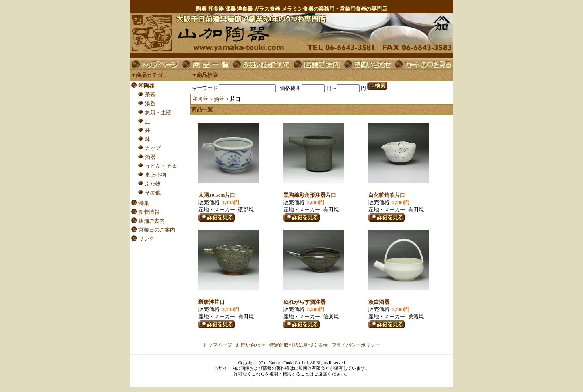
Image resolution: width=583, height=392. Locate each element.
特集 (144, 203)
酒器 (150, 157)
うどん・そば (161, 166)
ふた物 (153, 184)
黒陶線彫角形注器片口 (310, 195)
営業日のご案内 (157, 230)
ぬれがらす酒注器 (304, 302)
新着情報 (149, 212)
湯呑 (150, 103)
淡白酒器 (379, 302)
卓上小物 (155, 175)
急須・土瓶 (158, 112)
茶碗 (150, 95)
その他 (153, 193)
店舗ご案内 (152, 221)
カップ (153, 148)
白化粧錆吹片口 (387, 195)
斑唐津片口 (212, 302)
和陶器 (146, 86)
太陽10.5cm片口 (217, 195)
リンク (146, 239)
